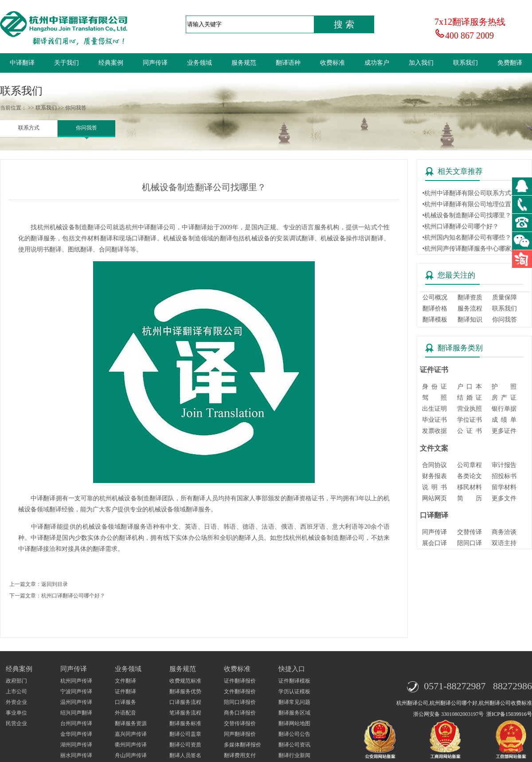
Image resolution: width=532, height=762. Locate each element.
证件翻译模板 (294, 681)
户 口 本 (469, 387)
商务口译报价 (240, 713)
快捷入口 (292, 669)
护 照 (504, 387)
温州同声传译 (76, 702)
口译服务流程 (185, 702)
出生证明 (434, 409)
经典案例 (111, 63)
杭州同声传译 (76, 681)
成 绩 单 (504, 420)
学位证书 (469, 420)
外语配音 (125, 713)
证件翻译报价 (240, 681)
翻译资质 (470, 297)
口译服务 (125, 702)
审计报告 (504, 465)
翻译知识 (470, 320)
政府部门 (16, 681)
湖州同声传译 (76, 745)
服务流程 (470, 308)
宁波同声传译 (76, 691)
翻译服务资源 (131, 723)
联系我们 (465, 63)
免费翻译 (510, 63)
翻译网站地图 (294, 723)
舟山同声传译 (131, 755)
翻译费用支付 (240, 755)
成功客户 (377, 63)
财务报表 (434, 476)
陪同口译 (469, 543)
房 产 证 (504, 398)
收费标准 (332, 63)
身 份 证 (434, 387)
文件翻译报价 (240, 691)
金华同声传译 (76, 734)
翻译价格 (435, 308)
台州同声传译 (76, 723)
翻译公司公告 (294, 734)
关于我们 (66, 63)
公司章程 (469, 465)
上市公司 (16, 691)
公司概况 (435, 297)
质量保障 (505, 297)
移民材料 (469, 487)
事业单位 (16, 713)
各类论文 (469, 476)
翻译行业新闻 (294, 755)
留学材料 (504, 487)
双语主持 (504, 543)
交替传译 (469, 532)
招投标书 (504, 476)
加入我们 (421, 63)
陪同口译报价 (240, 702)
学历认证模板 (294, 691)
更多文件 (504, 498)
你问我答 (86, 128)
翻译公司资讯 (294, 745)
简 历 (469, 498)
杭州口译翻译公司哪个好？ (73, 596)
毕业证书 (434, 420)
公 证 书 (469, 431)
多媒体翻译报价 (243, 745)
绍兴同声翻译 (76, 713)
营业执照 (469, 409)
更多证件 (504, 431)
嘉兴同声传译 (131, 734)
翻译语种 (288, 63)
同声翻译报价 (240, 734)
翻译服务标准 (185, 723)
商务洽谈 (504, 532)
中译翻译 (22, 63)
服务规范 (244, 63)
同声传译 (155, 63)
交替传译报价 (240, 723)
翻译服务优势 (185, 691)
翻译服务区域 (294, 713)
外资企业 (16, 702)
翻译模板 (435, 320)
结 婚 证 (469, 398)
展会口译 (434, 543)
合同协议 (434, 465)
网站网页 (434, 498)
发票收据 (434, 431)
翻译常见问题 (294, 702)
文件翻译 (125, 681)
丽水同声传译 (76, 755)
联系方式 (29, 128)
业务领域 (199, 63)
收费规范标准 (185, 681)
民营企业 (16, 723)
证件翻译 (125, 691)
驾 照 (434, 398)
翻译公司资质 (185, 745)
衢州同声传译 (131, 745)
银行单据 (504, 409)
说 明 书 (434, 487)
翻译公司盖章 (185, 734)
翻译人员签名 (185, 755)
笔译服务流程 (185, 713)
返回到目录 (55, 584)
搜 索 (344, 24)
